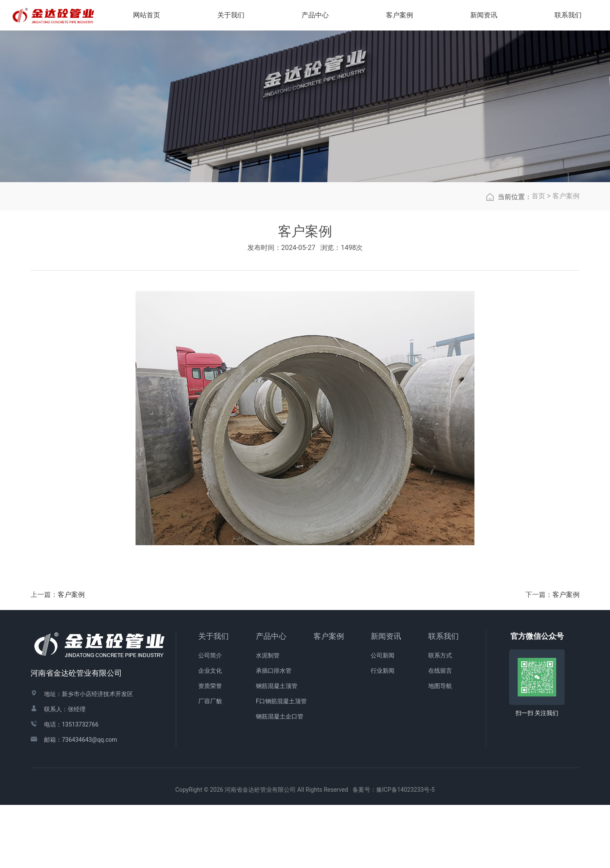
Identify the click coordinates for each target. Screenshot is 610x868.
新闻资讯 (386, 700)
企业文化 (210, 734)
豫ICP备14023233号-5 (405, 853)
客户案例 (566, 259)
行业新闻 (383, 734)
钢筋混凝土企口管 (280, 780)
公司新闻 (383, 719)
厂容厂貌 (210, 765)
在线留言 (440, 734)
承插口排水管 (274, 734)
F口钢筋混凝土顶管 (281, 765)
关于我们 (213, 700)
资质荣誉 (210, 749)
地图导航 (440, 749)
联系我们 (444, 700)
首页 (538, 259)
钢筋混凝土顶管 (277, 749)
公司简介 (210, 719)
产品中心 (271, 700)
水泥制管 (268, 719)
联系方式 (440, 719)
